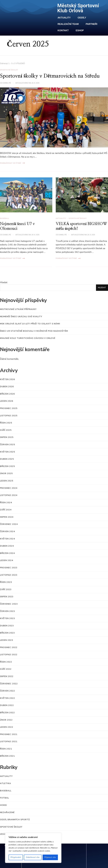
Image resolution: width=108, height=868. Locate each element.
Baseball (5, 218)
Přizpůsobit (16, 857)
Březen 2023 (7, 633)
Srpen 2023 (7, 597)
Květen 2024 (7, 539)
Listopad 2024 (9, 495)
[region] (33, 848)
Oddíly (82, 18)
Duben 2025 (7, 459)
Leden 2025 (7, 481)
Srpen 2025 (7, 437)
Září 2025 (6, 430)
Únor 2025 (6, 473)
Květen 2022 (7, 698)
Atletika (5, 783)
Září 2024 (6, 510)
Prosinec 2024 (9, 488)
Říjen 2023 (6, 582)
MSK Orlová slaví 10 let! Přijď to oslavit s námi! (30, 324)
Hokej (3, 805)
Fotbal (4, 798)
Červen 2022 (7, 691)
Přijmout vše (50, 857)
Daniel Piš (7, 235)
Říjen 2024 (6, 503)
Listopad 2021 (9, 742)
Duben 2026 (7, 387)
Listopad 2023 (9, 575)
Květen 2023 (7, 618)
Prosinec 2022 (9, 647)
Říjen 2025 (6, 423)
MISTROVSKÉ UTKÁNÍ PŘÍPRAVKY (18, 309)
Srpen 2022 (7, 676)
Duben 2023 (7, 626)
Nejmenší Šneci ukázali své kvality (21, 317)
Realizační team (68, 24)
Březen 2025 (7, 466)
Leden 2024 (7, 560)
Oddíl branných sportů (15, 820)
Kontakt (63, 30)
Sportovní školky (78, 218)
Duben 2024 (7, 546)
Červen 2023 (7, 611)
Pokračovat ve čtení (12, 258)
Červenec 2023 (9, 604)
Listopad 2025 (9, 416)
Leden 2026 (7, 401)
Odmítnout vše (33, 857)
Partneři (92, 24)
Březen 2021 (7, 756)
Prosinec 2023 (9, 568)
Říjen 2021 (6, 749)
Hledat (4, 282)
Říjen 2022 (6, 662)
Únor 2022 (6, 720)
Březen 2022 (7, 713)
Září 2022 (6, 669)
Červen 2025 (7, 445)
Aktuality (64, 18)
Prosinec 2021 (9, 734)
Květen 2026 (7, 379)
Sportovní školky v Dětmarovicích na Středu (50, 76)
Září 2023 (6, 589)
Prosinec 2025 (9, 408)
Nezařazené (7, 812)
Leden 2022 (7, 727)
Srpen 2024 (7, 517)
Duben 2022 (7, 705)
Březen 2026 (7, 394)
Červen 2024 (7, 531)
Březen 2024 (7, 553)
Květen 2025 (7, 452)
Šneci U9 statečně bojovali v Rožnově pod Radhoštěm (34, 331)
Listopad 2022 (9, 655)
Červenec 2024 (9, 524)
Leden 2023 (7, 640)
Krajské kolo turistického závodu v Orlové (28, 338)
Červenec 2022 (9, 684)
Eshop (80, 30)
